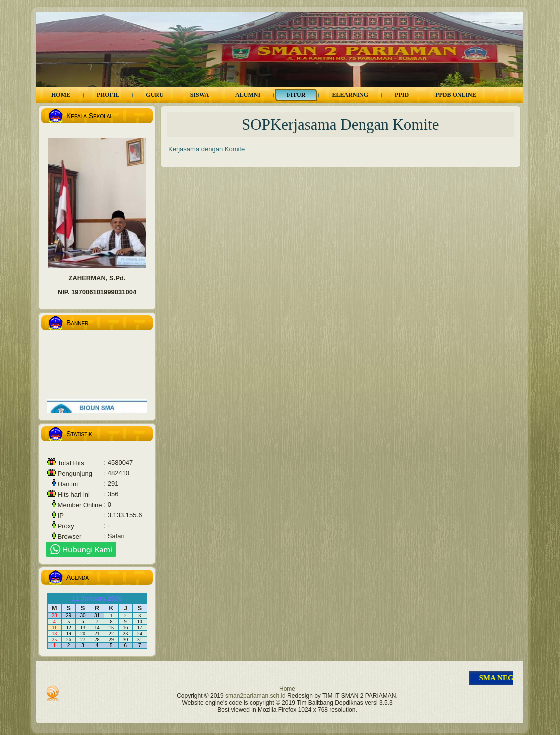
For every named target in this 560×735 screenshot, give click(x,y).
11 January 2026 (97, 599)
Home (287, 689)
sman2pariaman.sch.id (256, 696)
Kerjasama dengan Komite (207, 149)
